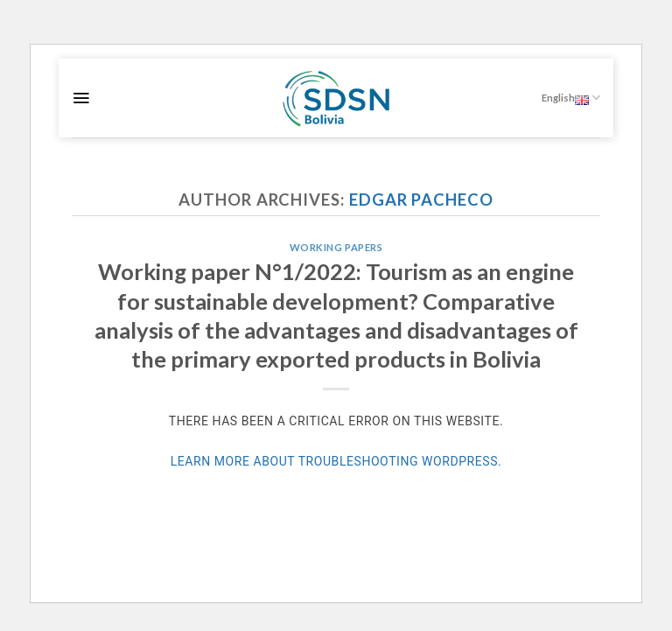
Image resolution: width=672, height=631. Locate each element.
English (571, 98)
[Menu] (81, 98)
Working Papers (336, 247)
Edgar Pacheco (421, 200)
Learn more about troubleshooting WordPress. (336, 461)
